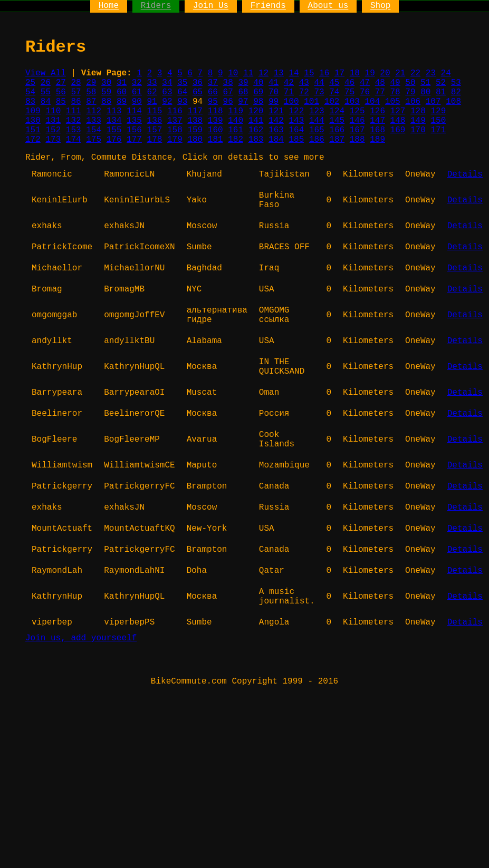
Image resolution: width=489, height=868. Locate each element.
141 (256, 121)
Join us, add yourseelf (81, 638)
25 (30, 83)
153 (74, 130)
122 (296, 111)
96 (228, 102)
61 (137, 92)
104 (372, 102)
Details (465, 174)
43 (304, 83)
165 (317, 130)
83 (30, 102)
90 (137, 102)
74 (334, 92)
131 (53, 121)
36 (198, 83)
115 (155, 111)
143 (296, 121)
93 (182, 102)
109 (33, 111)
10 (233, 73)
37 (213, 83)
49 (395, 83)
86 (76, 102)
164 (296, 130)
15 (309, 73)
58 (91, 92)
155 (114, 130)
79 (410, 92)
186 (317, 140)
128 (418, 111)
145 (337, 121)
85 (61, 102)
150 (438, 121)
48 (380, 83)
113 (114, 111)
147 (377, 121)
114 (134, 111)
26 (46, 83)
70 (274, 92)
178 (155, 140)
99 (274, 102)
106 (413, 102)
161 (236, 130)
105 (393, 102)
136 (155, 121)
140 (236, 121)
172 (33, 140)
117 (195, 111)
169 (398, 130)
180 (195, 140)
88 (106, 102)
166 (337, 130)
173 (53, 140)
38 (228, 83)
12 (263, 73)
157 (155, 130)
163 (276, 130)
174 (74, 140)
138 (195, 121)
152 (53, 130)
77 (380, 92)
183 (256, 140)
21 (400, 73)
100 (291, 102)
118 (215, 111)
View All (46, 73)
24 (446, 73)
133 (94, 121)
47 (365, 83)
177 (134, 140)
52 (441, 83)
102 (332, 102)
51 (425, 83)
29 (91, 83)
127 (398, 111)
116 (175, 111)
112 (94, 111)
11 (248, 73)
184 (276, 140)
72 (304, 92)
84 (46, 102)
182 (236, 140)
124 (337, 111)
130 (33, 121)
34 (167, 83)
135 (134, 121)
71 (289, 92)
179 (175, 140)
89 (122, 102)
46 (349, 83)
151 (33, 130)
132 (74, 121)
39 (243, 83)
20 (385, 73)
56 (61, 92)
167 (357, 130)
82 (456, 92)
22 (415, 73)
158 (175, 130)
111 (74, 111)
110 (53, 111)
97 (243, 102)
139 (215, 121)
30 (106, 83)
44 (319, 83)
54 (30, 92)
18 (355, 73)
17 (339, 73)
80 (425, 92)
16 (324, 73)
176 (114, 140)
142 (276, 121)
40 (258, 83)
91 (152, 102)
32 (137, 83)
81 (441, 92)
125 (357, 111)
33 (152, 83)
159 (195, 130)
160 (215, 130)
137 (175, 121)
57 (76, 92)
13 (279, 73)
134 (114, 121)
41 (274, 83)
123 (317, 111)
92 (167, 102)
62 (152, 92)
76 (365, 92)
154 (94, 130)
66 (213, 92)
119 (236, 111)
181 (215, 140)
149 (418, 121)
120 (256, 111)
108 (453, 102)
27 (61, 83)
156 (134, 130)
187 (337, 140)
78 (395, 92)
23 (431, 73)
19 (370, 73)
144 (317, 121)
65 (198, 92)
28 (76, 83)
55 (46, 92)
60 (122, 92)
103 (352, 102)
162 (256, 130)
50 (410, 83)
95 (213, 102)
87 (91, 102)
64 (182, 92)
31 (122, 83)
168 (377, 130)
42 (289, 83)
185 (296, 140)
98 (258, 102)
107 (433, 102)
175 (94, 140)
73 (319, 92)
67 (228, 92)
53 (456, 83)
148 (398, 121)
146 (357, 121)
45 (334, 83)
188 (357, 140)
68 (243, 92)
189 (377, 140)
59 (106, 92)
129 (438, 111)
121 (276, 111)
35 (182, 83)
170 (418, 130)
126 (377, 111)
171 (438, 130)
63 (167, 92)
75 (349, 92)
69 (258, 92)
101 (311, 102)
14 (294, 73)
